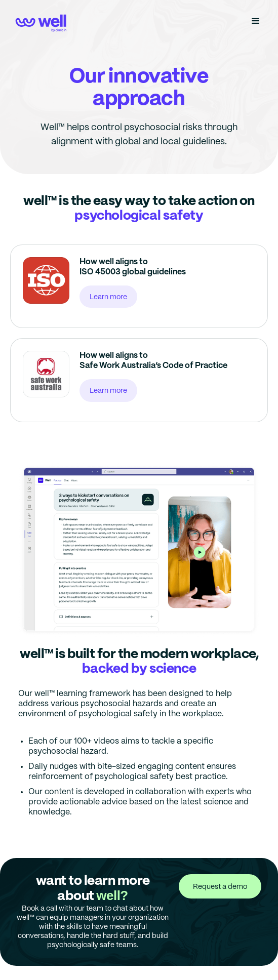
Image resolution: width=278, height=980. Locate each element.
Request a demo (220, 887)
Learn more (108, 297)
